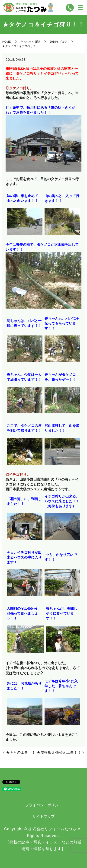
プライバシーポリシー (44, 805)
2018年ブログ (58, 42)
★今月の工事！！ (21, 752)
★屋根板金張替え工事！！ (59, 752)
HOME (6, 42)
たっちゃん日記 (30, 42)
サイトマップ (44, 816)
